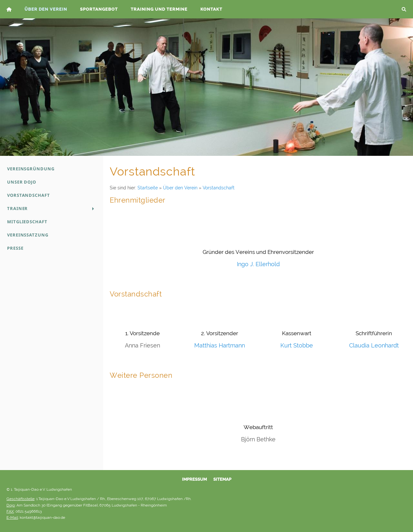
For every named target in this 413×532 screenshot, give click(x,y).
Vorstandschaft (219, 188)
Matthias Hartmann (220, 345)
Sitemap (222, 479)
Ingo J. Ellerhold (258, 264)
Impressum (194, 479)
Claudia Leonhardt (374, 345)
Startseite (148, 188)
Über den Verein (180, 188)
